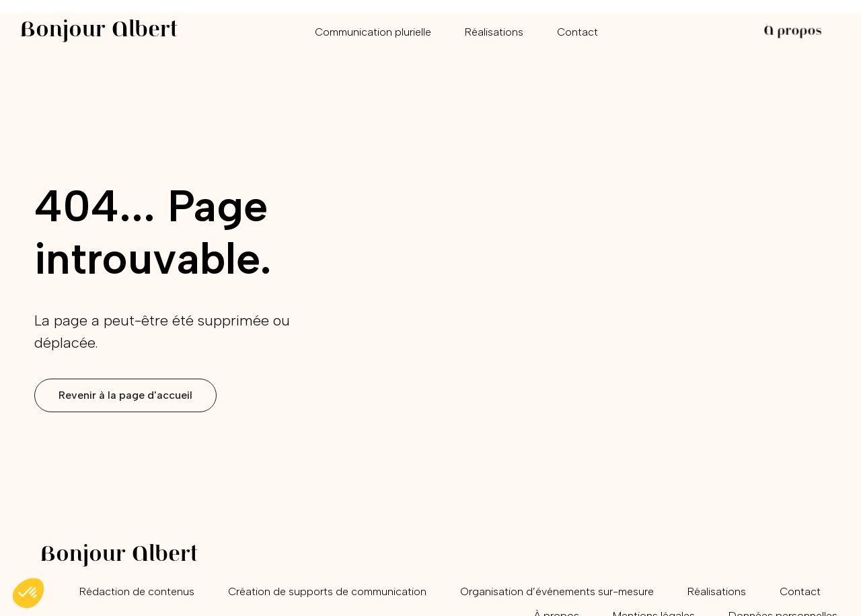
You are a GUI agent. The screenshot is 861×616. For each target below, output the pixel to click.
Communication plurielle (373, 32)
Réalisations (494, 32)
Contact (577, 32)
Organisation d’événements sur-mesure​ (557, 591)
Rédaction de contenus (137, 591)
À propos (793, 32)
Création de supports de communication (327, 591)
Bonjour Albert (99, 31)
